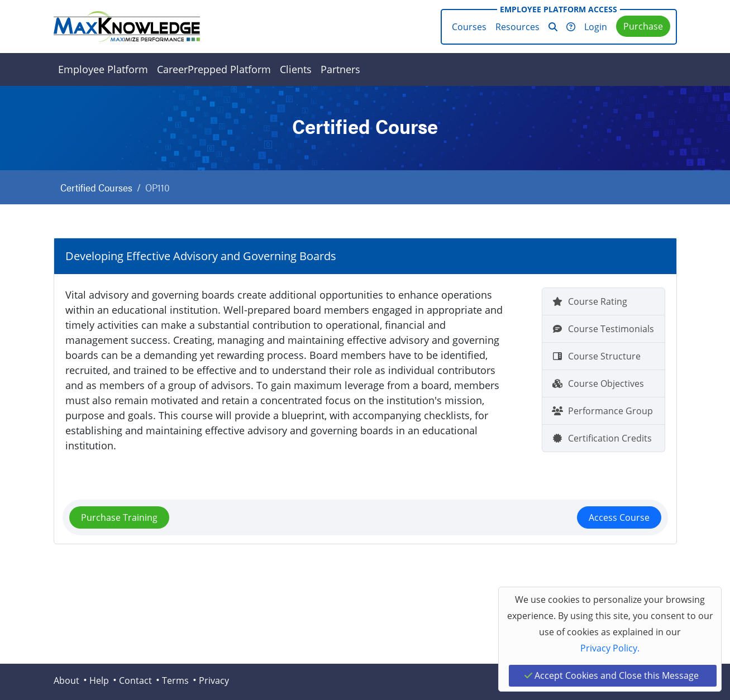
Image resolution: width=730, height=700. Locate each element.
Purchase (643, 26)
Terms (175, 680)
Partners (340, 69)
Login (596, 27)
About (66, 680)
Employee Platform (103, 69)
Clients (296, 69)
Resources (517, 27)
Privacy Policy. (610, 648)
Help (99, 680)
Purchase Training (119, 517)
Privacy (214, 680)
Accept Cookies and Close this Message (612, 675)
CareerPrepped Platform (214, 69)
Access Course (619, 517)
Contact (135, 680)
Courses (469, 27)
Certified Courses (96, 187)
